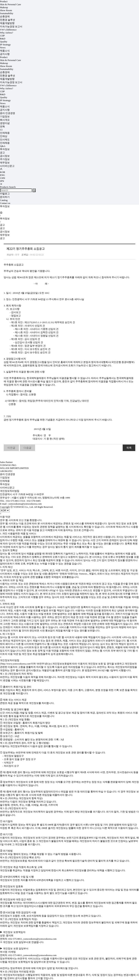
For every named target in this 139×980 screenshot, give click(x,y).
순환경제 (5, 16)
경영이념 (5, 123)
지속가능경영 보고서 (11, 26)
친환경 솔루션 (8, 20)
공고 (2, 153)
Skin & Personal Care (10, 4)
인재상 (4, 136)
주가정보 (5, 159)
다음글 (27, 448)
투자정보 (5, 149)
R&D (3, 39)
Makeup (4, 7)
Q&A (3, 146)
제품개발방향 (7, 23)
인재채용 (5, 133)
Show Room (6, 10)
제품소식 (5, 51)
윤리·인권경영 (8, 113)
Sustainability (7, 13)
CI (1, 130)
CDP (2, 36)
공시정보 (5, 156)
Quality (4, 42)
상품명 (0, 0)
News (3, 48)
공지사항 (5, 54)
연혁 (2, 127)
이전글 (11, 448)
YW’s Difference (8, 30)
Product (4, 1)
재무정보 (5, 163)
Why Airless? (6, 33)
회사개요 (5, 120)
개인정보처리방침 (10, 491)
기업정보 (5, 116)
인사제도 (5, 140)
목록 (129, 448)
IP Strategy (5, 45)
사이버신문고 (7, 166)
